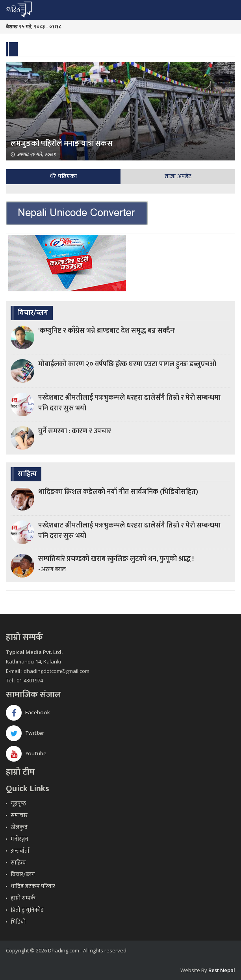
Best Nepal (222, 970)
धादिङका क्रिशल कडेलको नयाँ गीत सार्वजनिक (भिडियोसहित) (118, 492)
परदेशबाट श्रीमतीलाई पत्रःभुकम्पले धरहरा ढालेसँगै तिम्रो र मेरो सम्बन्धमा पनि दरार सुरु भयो (129, 403)
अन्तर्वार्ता (20, 851)
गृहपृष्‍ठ (18, 804)
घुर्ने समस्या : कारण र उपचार (75, 431)
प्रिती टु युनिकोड (27, 910)
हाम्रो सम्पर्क (23, 898)
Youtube (26, 754)
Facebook (28, 713)
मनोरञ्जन (19, 839)
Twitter (25, 733)
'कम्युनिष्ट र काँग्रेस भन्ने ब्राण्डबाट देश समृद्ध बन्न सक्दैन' (107, 331)
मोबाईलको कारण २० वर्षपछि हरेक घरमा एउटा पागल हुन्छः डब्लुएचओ (127, 364)
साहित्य (18, 863)
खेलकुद (19, 827)
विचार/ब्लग (23, 875)
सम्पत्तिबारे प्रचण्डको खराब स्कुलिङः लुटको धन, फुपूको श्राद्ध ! (116, 559)
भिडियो (18, 922)
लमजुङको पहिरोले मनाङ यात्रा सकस (62, 143)
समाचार (19, 815)
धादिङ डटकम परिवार (33, 886)
